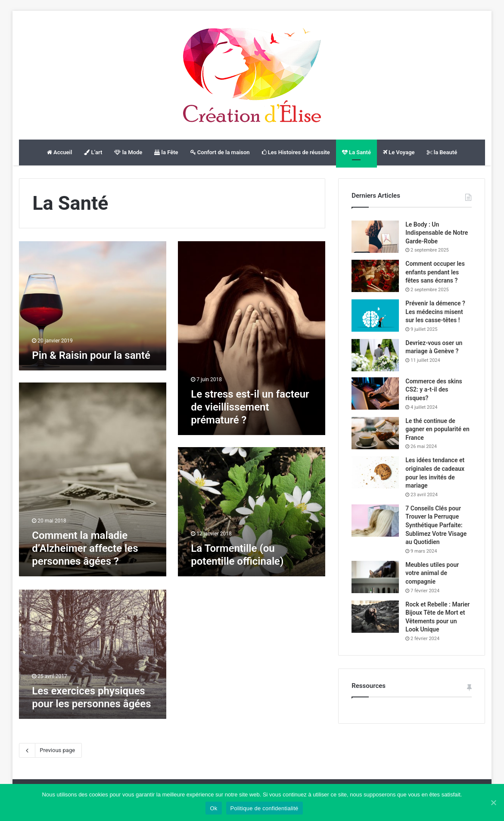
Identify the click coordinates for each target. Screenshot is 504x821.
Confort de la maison (220, 152)
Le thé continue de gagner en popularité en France (437, 429)
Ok (213, 808)
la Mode (128, 152)
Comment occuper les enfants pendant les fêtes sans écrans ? (435, 272)
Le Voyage (399, 152)
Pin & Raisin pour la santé (91, 355)
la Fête (166, 152)
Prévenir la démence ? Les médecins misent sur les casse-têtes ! (435, 312)
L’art (93, 152)
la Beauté (442, 152)
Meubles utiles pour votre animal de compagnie (432, 573)
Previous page (50, 750)
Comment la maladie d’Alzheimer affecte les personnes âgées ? (85, 548)
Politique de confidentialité (264, 808)
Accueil (59, 152)
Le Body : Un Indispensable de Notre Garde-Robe (437, 233)
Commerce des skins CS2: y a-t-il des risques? (434, 390)
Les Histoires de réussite (296, 152)
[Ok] (493, 802)
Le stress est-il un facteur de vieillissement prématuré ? (250, 407)
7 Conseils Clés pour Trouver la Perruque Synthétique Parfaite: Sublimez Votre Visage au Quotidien (436, 525)
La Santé (356, 152)
